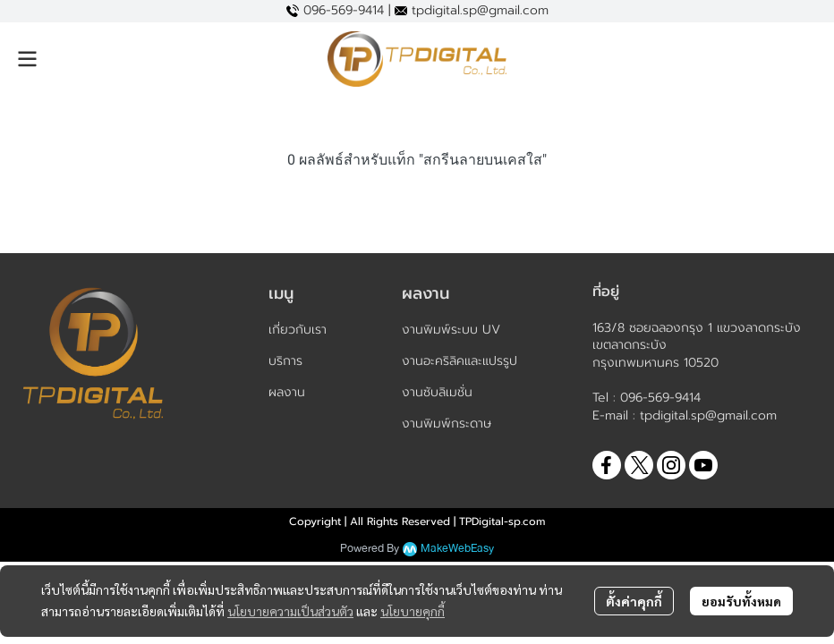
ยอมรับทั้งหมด (741, 601)
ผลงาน (287, 392)
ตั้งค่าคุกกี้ (634, 601)
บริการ (285, 361)
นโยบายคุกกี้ (413, 611)
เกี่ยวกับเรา (298, 330)
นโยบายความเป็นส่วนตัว (290, 611)
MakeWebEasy (457, 549)
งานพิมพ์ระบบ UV (451, 330)
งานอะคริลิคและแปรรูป (460, 361)
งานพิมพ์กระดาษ (447, 424)
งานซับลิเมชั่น (437, 392)
